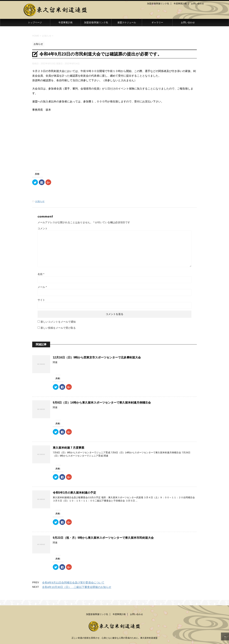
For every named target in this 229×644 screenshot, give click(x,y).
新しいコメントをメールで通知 (58, 322)
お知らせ (40, 201)
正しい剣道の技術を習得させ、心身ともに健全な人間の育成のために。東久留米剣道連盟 (114, 638)
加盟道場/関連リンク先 (158, 4)
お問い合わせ (198, 4)
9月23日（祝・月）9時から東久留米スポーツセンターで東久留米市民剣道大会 (103, 538)
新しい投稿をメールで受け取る (58, 328)
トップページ (35, 22)
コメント (43, 228)
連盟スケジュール (127, 22)
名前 (41, 274)
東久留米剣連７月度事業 (69, 448)
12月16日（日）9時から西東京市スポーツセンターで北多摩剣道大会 (97, 357)
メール (42, 287)
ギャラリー (157, 22)
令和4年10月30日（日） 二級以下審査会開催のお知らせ (77, 587)
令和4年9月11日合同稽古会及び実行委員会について (73, 583)
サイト (41, 300)
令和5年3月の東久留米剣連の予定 (74, 493)
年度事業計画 (180, 4)
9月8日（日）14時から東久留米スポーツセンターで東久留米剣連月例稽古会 (102, 403)
